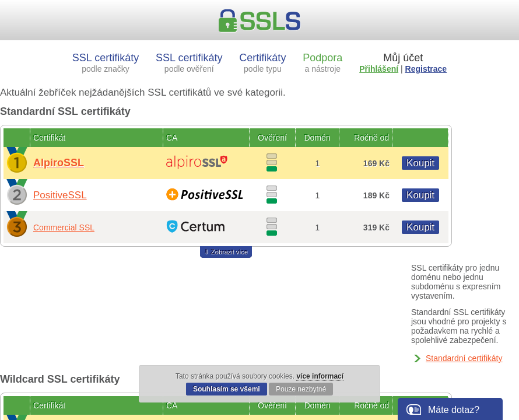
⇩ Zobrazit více (226, 252)
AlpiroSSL (59, 163)
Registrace (426, 69)
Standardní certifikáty (464, 358)
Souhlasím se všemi (227, 389)
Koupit (420, 163)
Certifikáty (262, 63)
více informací (320, 376)
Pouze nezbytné (301, 389)
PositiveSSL (60, 195)
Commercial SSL (64, 228)
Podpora (322, 63)
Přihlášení (379, 69)
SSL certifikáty (106, 63)
